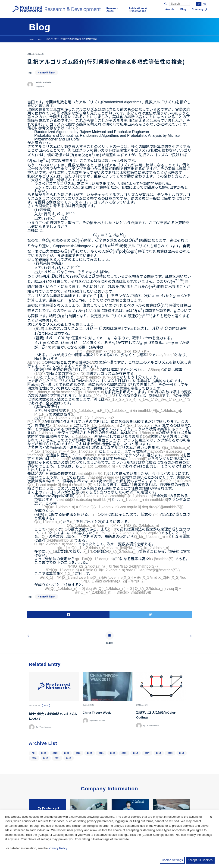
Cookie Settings (172, 860)
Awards (170, 9)
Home (31, 39)
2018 (136, 723)
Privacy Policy (58, 848)
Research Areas (112, 10)
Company (198, 9)
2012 (46, 728)
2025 (55, 723)
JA (199, 4)
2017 (147, 723)
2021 (101, 723)
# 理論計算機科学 (47, 73)
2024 (67, 723)
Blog (183, 9)
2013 (34, 728)
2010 (69, 728)
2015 (170, 723)
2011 (57, 728)
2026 (44, 723)
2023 (78, 723)
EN (204, 4)
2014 (182, 723)
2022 (90, 723)
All (33, 723)
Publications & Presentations (138, 10)
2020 (113, 723)
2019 (124, 723)
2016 (159, 723)
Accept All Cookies (200, 860)
